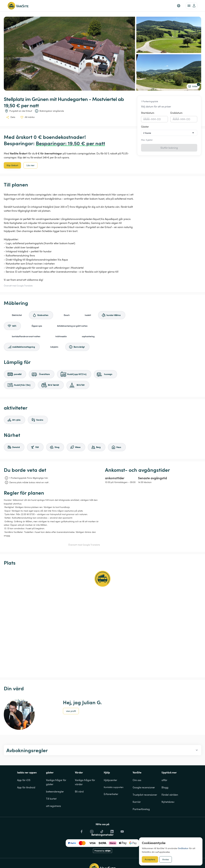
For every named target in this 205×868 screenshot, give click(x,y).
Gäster (145, 127)
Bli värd (79, 792)
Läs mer (30, 165)
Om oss (137, 780)
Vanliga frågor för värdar (85, 782)
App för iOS (24, 780)
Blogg (165, 787)
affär (164, 780)
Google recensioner (144, 787)
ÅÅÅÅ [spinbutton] (147, 119)
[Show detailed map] (102, 622)
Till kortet (51, 799)
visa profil (71, 711)
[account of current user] (192, 6)
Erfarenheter (111, 794)
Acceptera (150, 859)
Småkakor (183, 848)
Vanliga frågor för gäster (56, 782)
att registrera (54, 806)
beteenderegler (55, 792)
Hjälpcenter (110, 780)
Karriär (137, 802)
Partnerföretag (141, 809)
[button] (179, 6)
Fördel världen (170, 795)
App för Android (26, 787)
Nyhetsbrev (168, 802)
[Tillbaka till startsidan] (18, 6)
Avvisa (166, 859)
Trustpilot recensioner (145, 795)
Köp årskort (12, 165)
